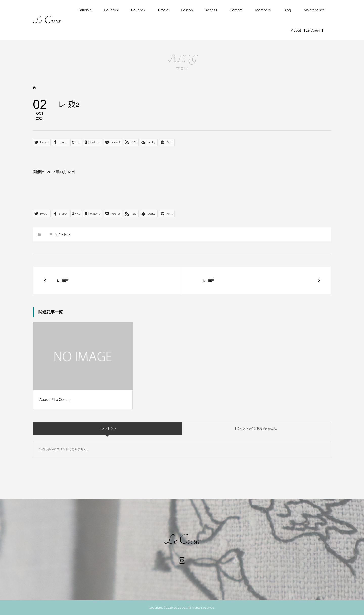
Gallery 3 (138, 10)
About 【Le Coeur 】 (308, 30)
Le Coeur (47, 20)
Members (263, 10)
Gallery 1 (85, 10)
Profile (163, 10)
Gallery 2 (111, 10)
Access (211, 10)
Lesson (187, 10)
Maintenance (314, 10)
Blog (287, 10)
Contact (236, 10)
